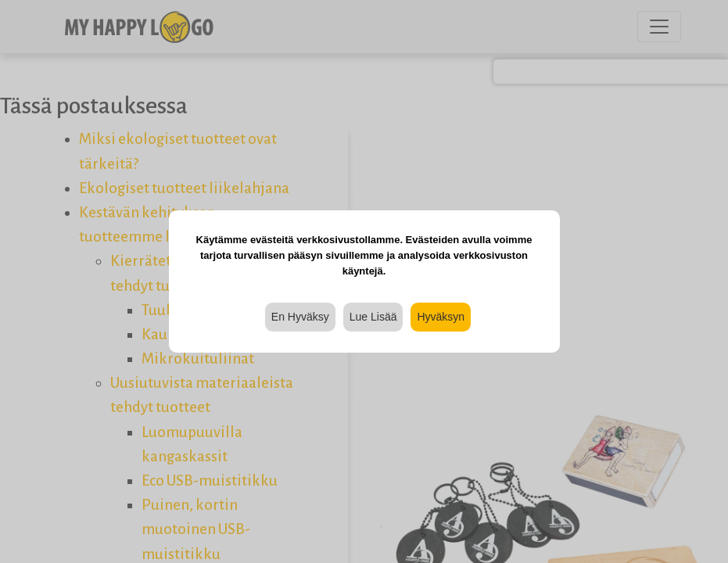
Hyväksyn (441, 317)
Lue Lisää (373, 317)
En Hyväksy (300, 317)
